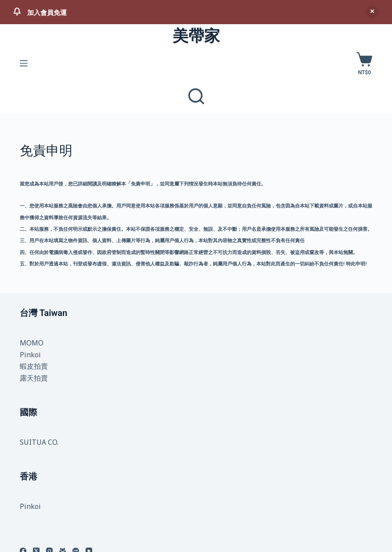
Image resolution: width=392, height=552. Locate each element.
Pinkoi (30, 355)
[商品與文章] (196, 96)
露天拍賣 (34, 378)
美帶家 (196, 36)
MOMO (32, 343)
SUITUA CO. (39, 442)
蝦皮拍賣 (34, 366)
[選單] (24, 63)
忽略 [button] (372, 12)
